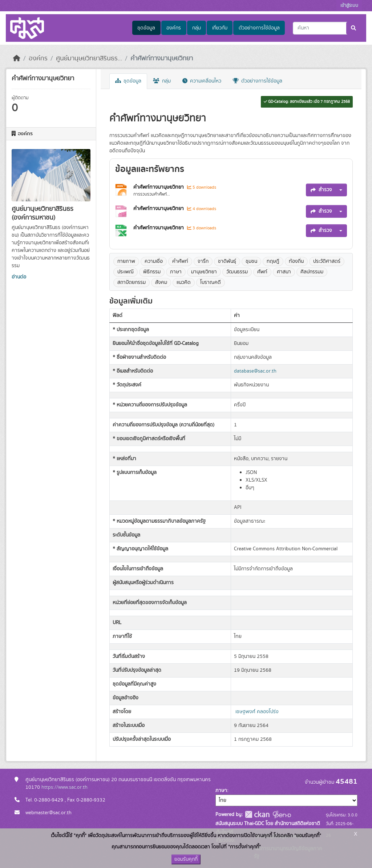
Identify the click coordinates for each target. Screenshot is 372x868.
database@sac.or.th (255, 371)
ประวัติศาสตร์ (327, 261)
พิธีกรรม (152, 272)
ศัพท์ (262, 272)
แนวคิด (184, 282)
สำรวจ (321, 190)
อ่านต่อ (19, 277)
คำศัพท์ (180, 261)
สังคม (161, 282)
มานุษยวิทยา (204, 272)
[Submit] (354, 28)
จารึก (203, 261)
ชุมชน (251, 261)
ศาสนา (284, 272)
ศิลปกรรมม (312, 272)
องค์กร (174, 28)
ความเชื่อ (154, 261)
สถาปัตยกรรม (132, 282)
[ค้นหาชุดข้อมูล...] (327, 28)
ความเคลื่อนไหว (202, 81)
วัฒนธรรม (237, 272)
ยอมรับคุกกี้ (186, 859)
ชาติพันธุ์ (227, 261)
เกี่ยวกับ (220, 28)
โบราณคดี (211, 282)
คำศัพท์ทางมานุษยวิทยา (162, 59)
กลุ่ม (197, 28)
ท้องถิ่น (296, 261)
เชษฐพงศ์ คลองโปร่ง (257, 712)
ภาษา (176, 272)
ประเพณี (126, 272)
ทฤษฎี (273, 261)
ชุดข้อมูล (146, 28)
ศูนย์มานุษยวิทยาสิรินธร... (89, 59)
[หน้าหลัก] (17, 59)
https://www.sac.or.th (64, 787)
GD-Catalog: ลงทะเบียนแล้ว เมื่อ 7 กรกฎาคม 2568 (307, 102)
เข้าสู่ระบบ (349, 6)
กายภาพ (126, 261)
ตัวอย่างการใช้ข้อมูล (259, 28)
